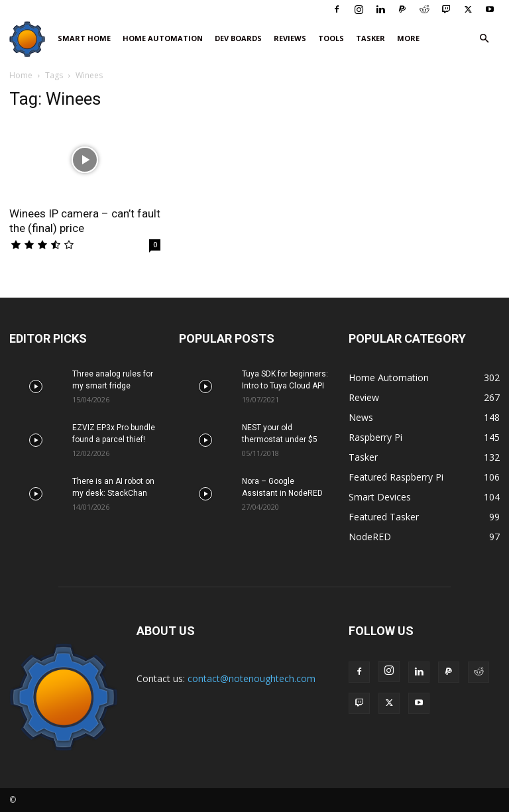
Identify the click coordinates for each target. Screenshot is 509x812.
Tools (331, 38)
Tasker (370, 38)
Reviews (290, 38)
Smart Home (84, 38)
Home (21, 75)
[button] (484, 39)
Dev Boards (238, 38)
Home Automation (163, 38)
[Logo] (30, 39)
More (408, 38)
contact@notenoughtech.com (252, 678)
